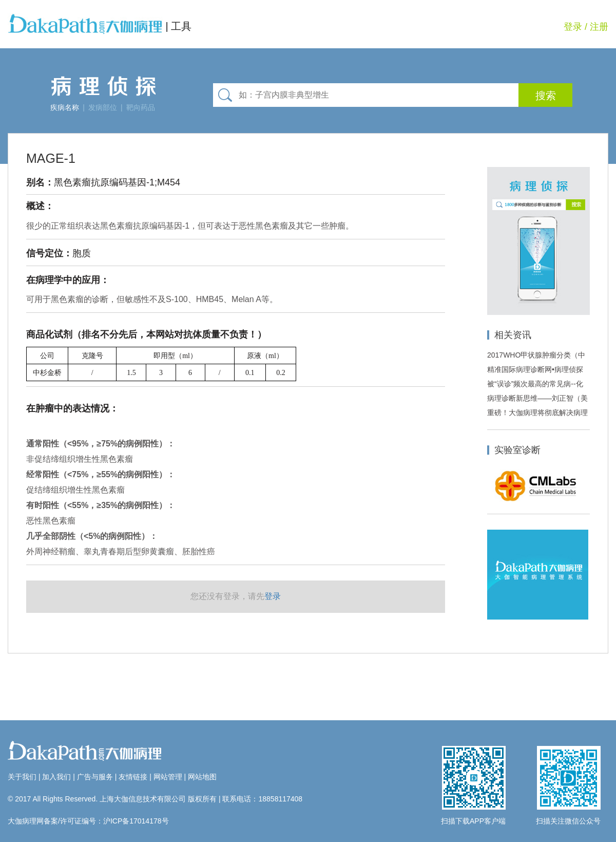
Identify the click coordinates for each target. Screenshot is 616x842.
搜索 (546, 96)
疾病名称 (65, 107)
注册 (599, 27)
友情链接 (133, 777)
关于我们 (22, 777)
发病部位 (103, 107)
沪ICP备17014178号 (136, 821)
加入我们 (56, 777)
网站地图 (202, 777)
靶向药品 (141, 107)
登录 (573, 27)
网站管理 (168, 777)
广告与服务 (95, 777)
